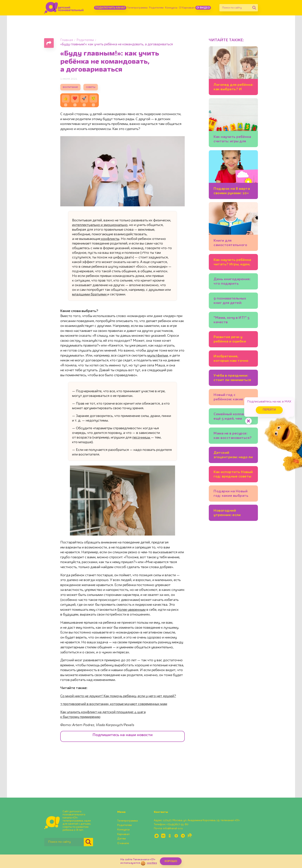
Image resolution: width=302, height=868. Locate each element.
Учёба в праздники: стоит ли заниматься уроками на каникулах (232, 378)
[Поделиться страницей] (49, 43)
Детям (122, 839)
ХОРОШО (171, 861)
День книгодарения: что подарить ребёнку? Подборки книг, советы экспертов (232, 282)
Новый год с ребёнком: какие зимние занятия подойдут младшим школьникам (232, 398)
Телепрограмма (137, 8)
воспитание (70, 87)
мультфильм (158, 356)
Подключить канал (110, 8)
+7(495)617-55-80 (177, 824)
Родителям (156, 8)
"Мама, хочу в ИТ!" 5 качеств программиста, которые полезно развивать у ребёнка (232, 321)
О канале (123, 843)
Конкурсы (171, 8)
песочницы (142, 438)
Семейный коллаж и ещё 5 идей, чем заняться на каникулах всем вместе (231, 417)
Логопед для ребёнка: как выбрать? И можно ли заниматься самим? (233, 88)
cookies (152, 863)
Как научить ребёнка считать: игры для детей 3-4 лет (232, 140)
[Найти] (254, 8)
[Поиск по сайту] (235, 8)
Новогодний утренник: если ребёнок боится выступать (228, 513)
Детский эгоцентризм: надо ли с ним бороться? (233, 456)
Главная (67, 40)
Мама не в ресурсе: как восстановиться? (233, 436)
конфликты (110, 239)
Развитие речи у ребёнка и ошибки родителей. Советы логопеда (231, 340)
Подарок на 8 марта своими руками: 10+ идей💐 (232, 192)
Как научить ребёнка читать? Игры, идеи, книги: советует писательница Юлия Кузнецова (232, 263)
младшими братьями (90, 294)
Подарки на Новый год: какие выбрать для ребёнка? (231, 494)
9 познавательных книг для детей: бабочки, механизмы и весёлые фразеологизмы (233, 301)
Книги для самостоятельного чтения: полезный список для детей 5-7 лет (233, 243)
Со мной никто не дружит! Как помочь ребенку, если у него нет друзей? (118, 696)
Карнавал (123, 834)
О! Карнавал (187, 8)
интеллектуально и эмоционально (100, 225)
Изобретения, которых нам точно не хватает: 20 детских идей (231, 359)
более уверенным (131, 610)
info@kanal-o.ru (173, 828)
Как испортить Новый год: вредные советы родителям (233, 475)
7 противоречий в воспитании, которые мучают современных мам (114, 704)
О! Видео (203, 8)
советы (91, 87)
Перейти (269, 410)
